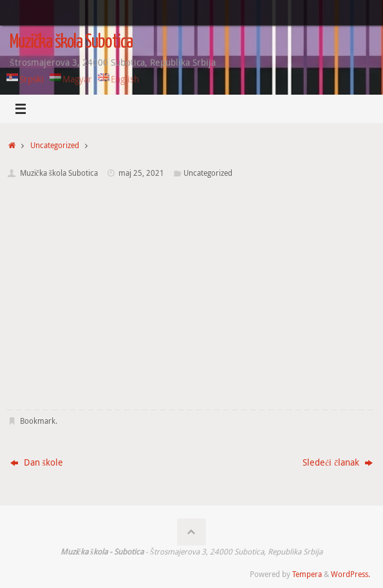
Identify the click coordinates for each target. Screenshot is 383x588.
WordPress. (350, 574)
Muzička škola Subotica (71, 43)
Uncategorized (55, 145)
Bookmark (38, 421)
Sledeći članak (338, 462)
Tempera (307, 574)
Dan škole (37, 462)
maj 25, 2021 (141, 173)
